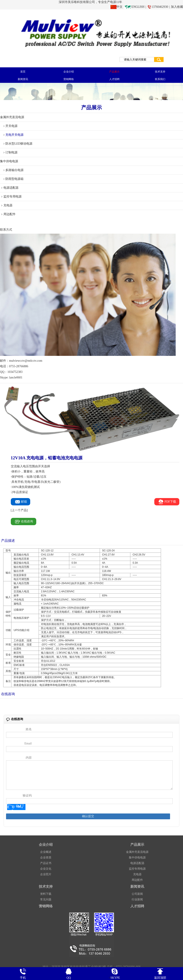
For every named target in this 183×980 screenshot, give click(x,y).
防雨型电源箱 (14, 179)
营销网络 (69, 79)
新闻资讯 (23, 79)
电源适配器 (11, 188)
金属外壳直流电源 (12, 117)
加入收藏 (177, 7)
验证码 (27, 799)
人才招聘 (114, 79)
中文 (120, 7)
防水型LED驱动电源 (19, 144)
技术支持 (160, 72)
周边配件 (9, 214)
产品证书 (46, 867)
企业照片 (46, 878)
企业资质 (46, 861)
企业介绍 (69, 72)
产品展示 (114, 72)
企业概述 (46, 856)
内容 (29, 758)
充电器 (8, 205)
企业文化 (46, 873)
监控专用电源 (13, 197)
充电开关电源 (14, 135)
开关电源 (11, 126)
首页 (23, 72)
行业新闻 (137, 903)
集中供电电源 (9, 161)
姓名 (29, 729)
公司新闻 (137, 898)
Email (28, 743)
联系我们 (160, 79)
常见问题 (46, 903)
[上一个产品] (19, 510)
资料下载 (46, 898)
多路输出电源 (14, 170)
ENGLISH (138, 7)
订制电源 (11, 152)
